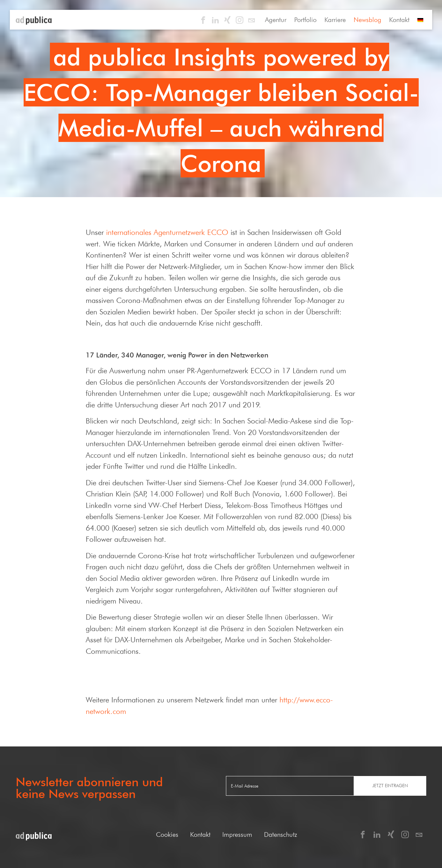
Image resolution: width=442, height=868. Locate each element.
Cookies (167, 834)
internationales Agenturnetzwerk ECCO (167, 232)
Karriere (335, 20)
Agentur (276, 20)
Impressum (237, 834)
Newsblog (367, 20)
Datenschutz (281, 834)
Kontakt (399, 20)
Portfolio (305, 20)
